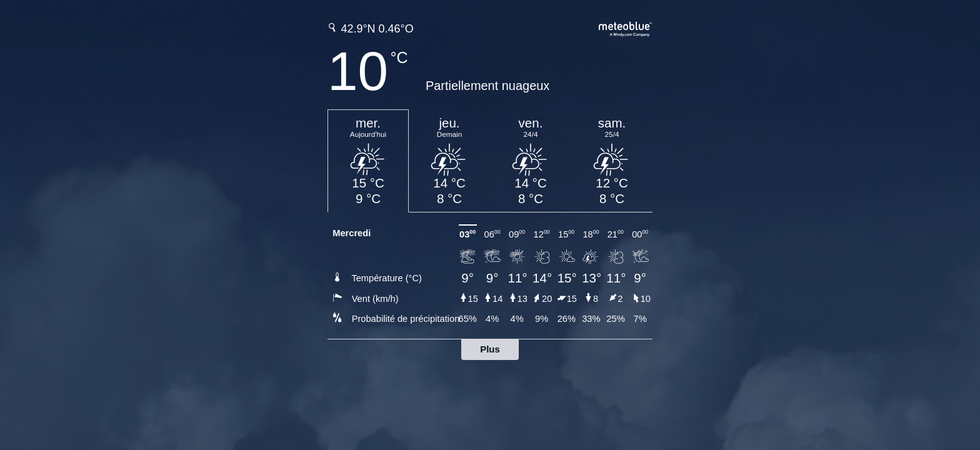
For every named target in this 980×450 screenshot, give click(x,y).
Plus (490, 349)
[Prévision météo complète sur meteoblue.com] (626, 28)
